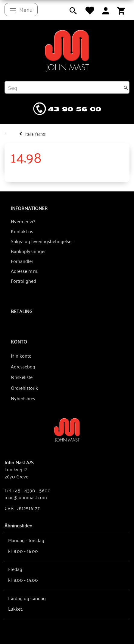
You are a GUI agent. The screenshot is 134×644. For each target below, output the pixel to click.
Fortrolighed (23, 281)
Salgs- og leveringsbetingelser (42, 241)
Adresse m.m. (24, 271)
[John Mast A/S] (67, 430)
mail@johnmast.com (26, 497)
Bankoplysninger (28, 251)
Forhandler (22, 261)
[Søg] (126, 87)
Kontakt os (22, 231)
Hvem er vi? (23, 221)
